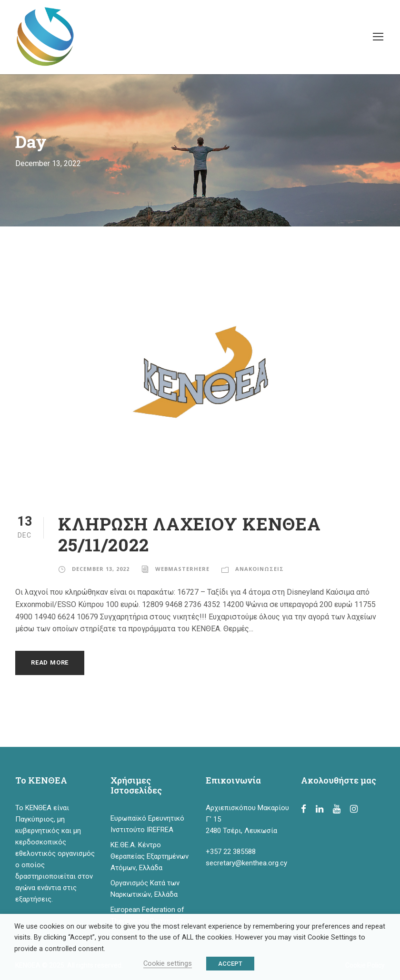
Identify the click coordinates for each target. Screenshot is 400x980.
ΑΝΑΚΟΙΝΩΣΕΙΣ (260, 569)
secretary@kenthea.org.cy (246, 863)
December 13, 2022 (101, 569)
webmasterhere (182, 569)
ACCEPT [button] (230, 964)
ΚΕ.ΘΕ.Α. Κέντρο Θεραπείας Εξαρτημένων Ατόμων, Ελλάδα (150, 856)
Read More (50, 662)
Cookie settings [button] (168, 963)
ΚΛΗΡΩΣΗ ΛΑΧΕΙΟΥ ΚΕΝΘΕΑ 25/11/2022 (190, 534)
